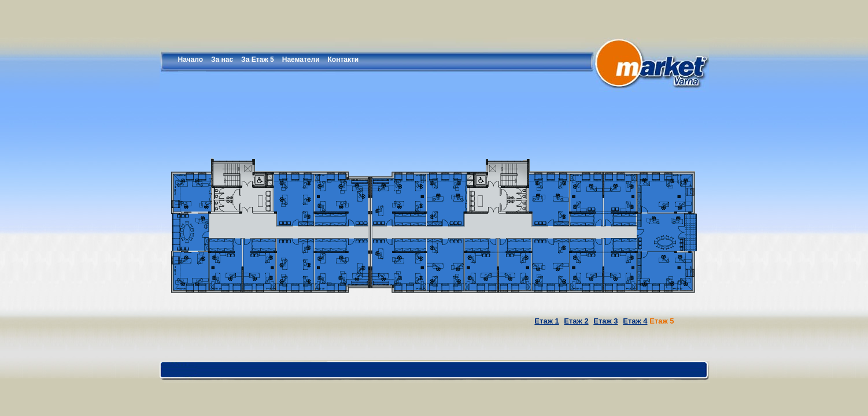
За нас (222, 60)
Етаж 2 (576, 321)
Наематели (301, 60)
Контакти (343, 60)
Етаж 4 (635, 321)
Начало (191, 60)
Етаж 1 (546, 321)
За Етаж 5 (258, 60)
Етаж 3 (605, 321)
